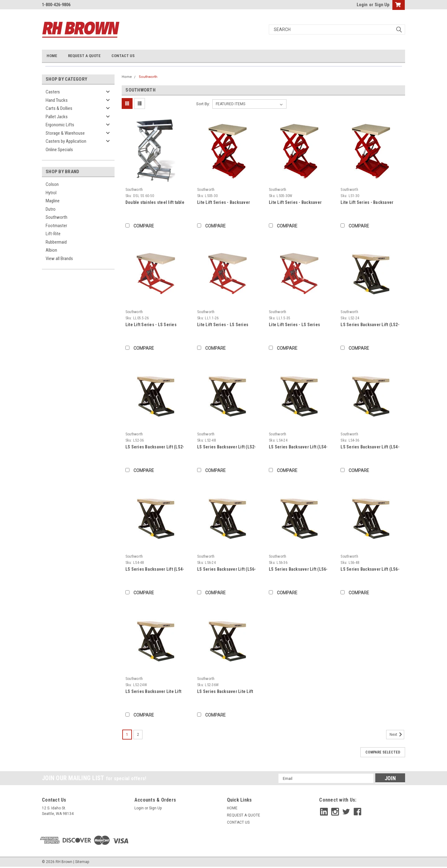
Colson (52, 184)
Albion (51, 250)
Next (397, 735)
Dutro (51, 209)
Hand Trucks (57, 100)
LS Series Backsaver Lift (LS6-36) (298, 570)
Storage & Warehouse (65, 133)
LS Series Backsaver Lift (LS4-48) (155, 570)
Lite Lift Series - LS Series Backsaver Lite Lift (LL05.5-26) (155, 325)
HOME (52, 56)
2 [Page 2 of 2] (138, 735)
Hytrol (51, 193)
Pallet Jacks (57, 117)
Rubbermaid (56, 242)
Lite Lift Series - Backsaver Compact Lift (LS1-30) (367, 203)
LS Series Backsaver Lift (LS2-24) (370, 325)
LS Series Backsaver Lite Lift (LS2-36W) (225, 692)
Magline (53, 201)
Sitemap (82, 862)
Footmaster (56, 226)
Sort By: (203, 104)
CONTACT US (123, 56)
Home (127, 77)
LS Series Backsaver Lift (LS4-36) (370, 447)
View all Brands (59, 259)
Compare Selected (383, 752)
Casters (53, 92)
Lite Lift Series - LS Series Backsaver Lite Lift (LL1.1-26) (226, 325)
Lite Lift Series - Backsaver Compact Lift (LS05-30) (223, 203)
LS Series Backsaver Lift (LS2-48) (227, 447)
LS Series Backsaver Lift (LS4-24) (298, 447)
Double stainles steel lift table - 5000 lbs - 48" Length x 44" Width (155, 203)
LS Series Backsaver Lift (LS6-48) (370, 570)
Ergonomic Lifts (60, 125)
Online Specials (59, 150)
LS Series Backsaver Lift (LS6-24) (227, 570)
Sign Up (382, 5)
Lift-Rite (53, 234)
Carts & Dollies (59, 108)
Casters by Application (66, 141)
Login (362, 5)
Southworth (56, 217)
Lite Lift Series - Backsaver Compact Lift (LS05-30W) (295, 203)
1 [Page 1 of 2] (127, 735)
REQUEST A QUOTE (84, 56)
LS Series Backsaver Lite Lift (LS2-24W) (153, 692)
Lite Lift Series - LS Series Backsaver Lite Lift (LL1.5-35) (297, 325)
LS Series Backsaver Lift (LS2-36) (155, 447)
